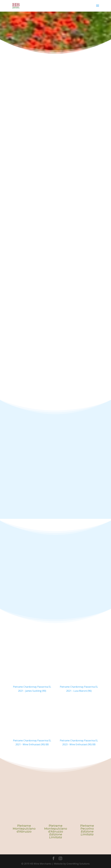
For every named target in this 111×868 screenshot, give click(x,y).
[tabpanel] (24, 815)
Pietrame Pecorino (87, 830)
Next (102, 809)
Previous (9, 809)
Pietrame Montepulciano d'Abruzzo (24, 829)
